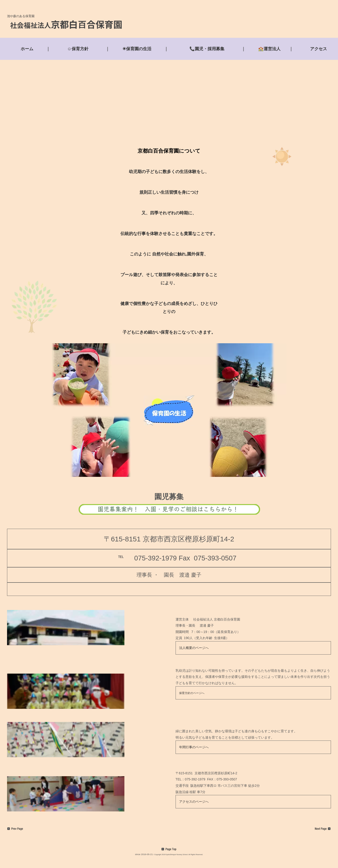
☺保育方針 (78, 49)
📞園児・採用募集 (207, 49)
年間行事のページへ (194, 747)
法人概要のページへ (194, 648)
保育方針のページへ (192, 693)
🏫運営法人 (269, 49)
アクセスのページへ (194, 802)
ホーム (27, 49)
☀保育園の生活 (137, 49)
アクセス (319, 49)
